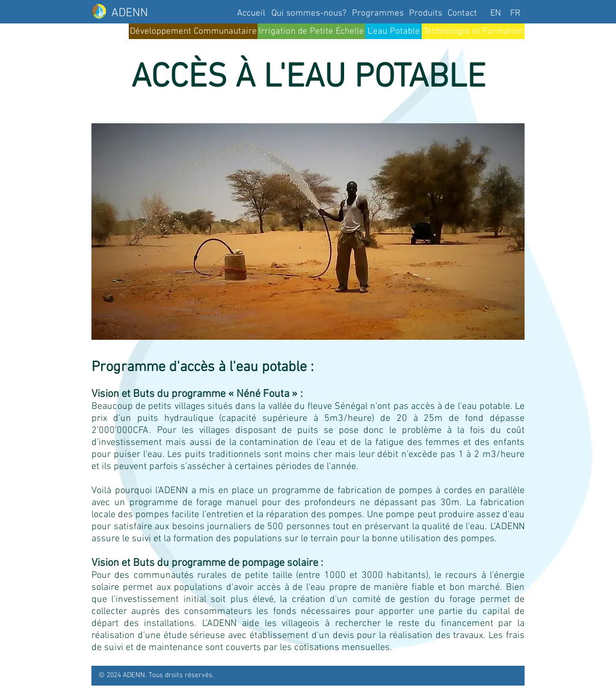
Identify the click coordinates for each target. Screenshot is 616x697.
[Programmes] (377, 13)
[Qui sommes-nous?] (309, 13)
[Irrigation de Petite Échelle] (311, 31)
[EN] (496, 13)
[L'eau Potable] (393, 31)
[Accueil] (251, 13)
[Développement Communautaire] (193, 31)
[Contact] (462, 13)
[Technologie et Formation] (473, 31)
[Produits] (425, 13)
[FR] (515, 13)
